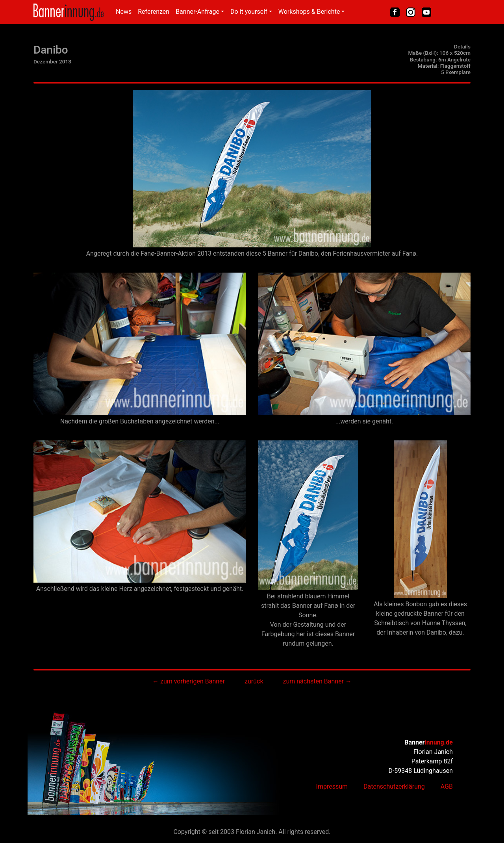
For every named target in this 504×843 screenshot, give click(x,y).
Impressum (332, 786)
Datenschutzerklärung (394, 786)
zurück (254, 681)
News (124, 12)
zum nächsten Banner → (317, 681)
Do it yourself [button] (249, 12)
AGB (447, 786)
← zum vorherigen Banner (189, 681)
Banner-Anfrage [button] (197, 12)
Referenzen (154, 12)
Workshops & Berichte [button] (309, 12)
